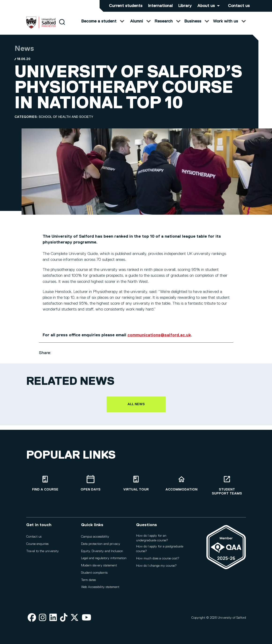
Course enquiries (37, 544)
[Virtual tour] (136, 483)
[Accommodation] (182, 483)
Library (185, 6)
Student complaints (94, 573)
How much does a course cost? (158, 558)
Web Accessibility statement (100, 587)
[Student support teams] (227, 485)
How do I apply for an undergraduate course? (152, 538)
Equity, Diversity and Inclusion (102, 551)
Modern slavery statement (99, 565)
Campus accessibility (95, 537)
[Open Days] (91, 483)
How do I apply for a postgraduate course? (160, 549)
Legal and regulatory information (104, 558)
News (24, 53)
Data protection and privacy (101, 544)
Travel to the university (43, 551)
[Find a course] (45, 483)
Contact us (239, 6)
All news (136, 409)
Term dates (88, 580)
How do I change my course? (156, 566)
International (160, 6)
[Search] (62, 26)
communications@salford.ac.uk (159, 340)
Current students (126, 6)
